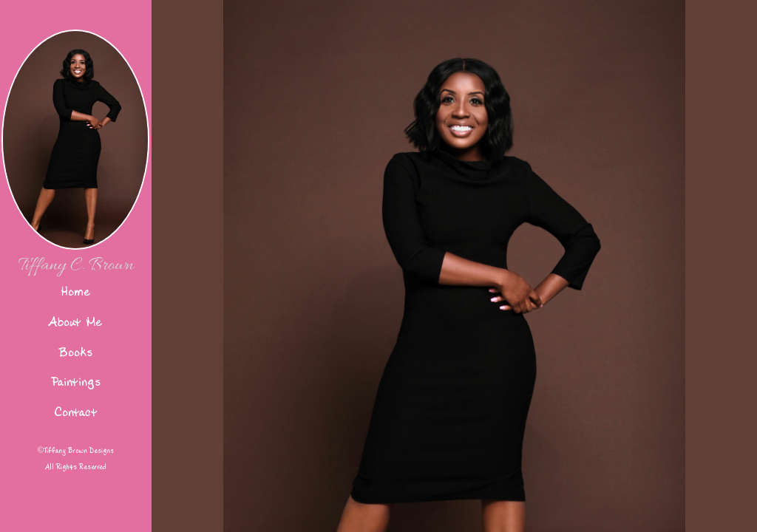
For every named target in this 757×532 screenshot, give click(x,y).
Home (76, 291)
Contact (76, 412)
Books (75, 352)
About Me (75, 322)
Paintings (76, 382)
